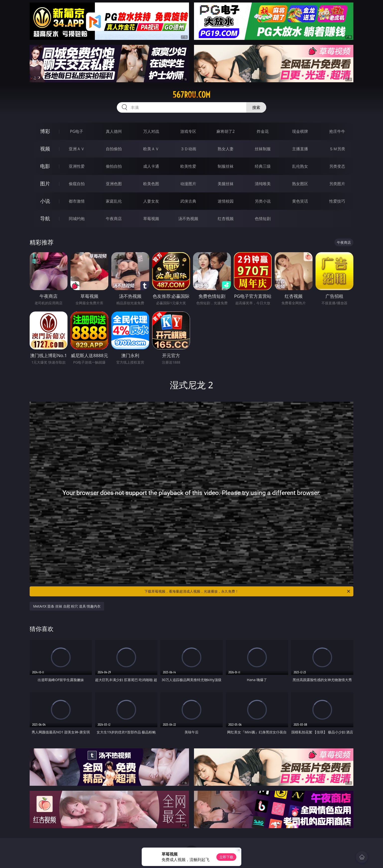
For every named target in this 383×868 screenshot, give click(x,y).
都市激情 (77, 201)
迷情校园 (226, 201)
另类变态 (337, 166)
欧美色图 (151, 184)
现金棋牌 (300, 131)
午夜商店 (114, 219)
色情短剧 (263, 219)
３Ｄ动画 (188, 149)
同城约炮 (77, 219)
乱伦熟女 (300, 166)
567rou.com (191, 95)
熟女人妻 (226, 149)
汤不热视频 (188, 219)
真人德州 (114, 131)
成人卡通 (151, 166)
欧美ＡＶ (151, 149)
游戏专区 (188, 131)
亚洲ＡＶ (77, 149)
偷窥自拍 (77, 184)
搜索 (256, 107)
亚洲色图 (114, 184)
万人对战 (151, 131)
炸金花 (263, 131)
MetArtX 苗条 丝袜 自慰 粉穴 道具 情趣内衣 (67, 606)
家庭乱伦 (114, 201)
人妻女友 (151, 201)
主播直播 (300, 149)
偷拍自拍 (114, 166)
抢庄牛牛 (337, 131)
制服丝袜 (226, 166)
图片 (45, 184)
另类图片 (337, 184)
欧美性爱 (188, 166)
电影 (45, 166)
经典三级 (263, 166)
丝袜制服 (263, 149)
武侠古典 (188, 201)
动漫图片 (188, 184)
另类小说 (263, 201)
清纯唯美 (263, 184)
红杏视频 (226, 219)
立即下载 (226, 857)
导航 (45, 218)
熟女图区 (300, 184)
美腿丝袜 (226, 184)
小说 (45, 201)
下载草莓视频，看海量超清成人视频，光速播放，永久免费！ (248, 591)
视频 (45, 149)
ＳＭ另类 (337, 149)
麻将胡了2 (225, 131)
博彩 (45, 131)
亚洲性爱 (77, 166)
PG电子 (77, 131)
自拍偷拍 (114, 149)
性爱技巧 (337, 201)
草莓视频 (151, 219)
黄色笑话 (300, 201)
